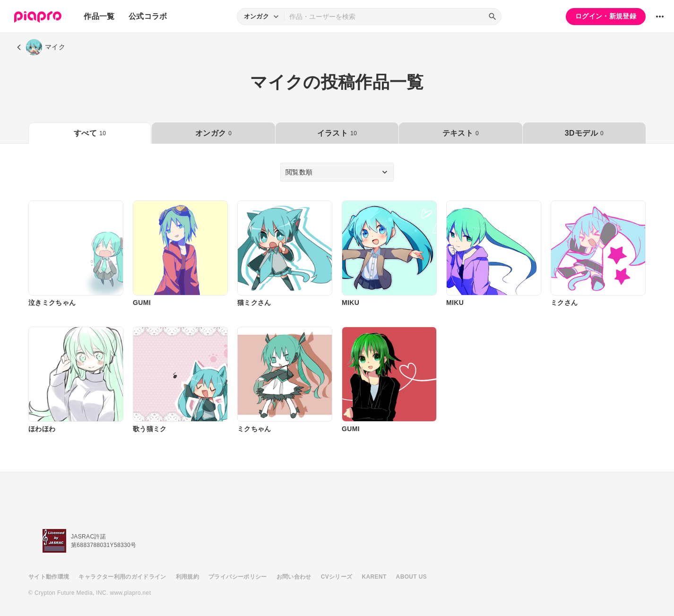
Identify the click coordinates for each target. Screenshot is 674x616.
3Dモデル (584, 133)
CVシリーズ (337, 577)
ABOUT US (411, 577)
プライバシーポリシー (238, 577)
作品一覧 (99, 16)
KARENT (374, 577)
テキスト (461, 133)
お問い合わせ (294, 577)
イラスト (337, 133)
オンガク (213, 133)
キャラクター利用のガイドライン (122, 577)
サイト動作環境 (49, 577)
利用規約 (187, 577)
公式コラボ (148, 16)
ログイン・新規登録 (606, 16)
